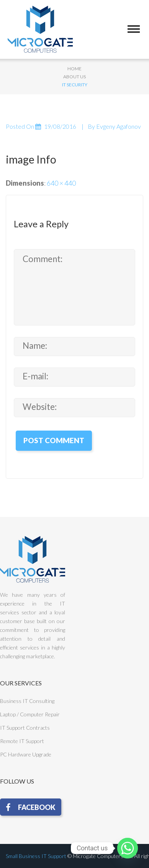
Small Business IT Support (36, 856)
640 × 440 (61, 183)
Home (74, 69)
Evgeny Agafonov (119, 126)
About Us (74, 77)
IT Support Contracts (25, 728)
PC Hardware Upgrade (26, 754)
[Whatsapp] (128, 848)
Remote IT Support (22, 741)
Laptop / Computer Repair (30, 714)
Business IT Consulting (27, 701)
